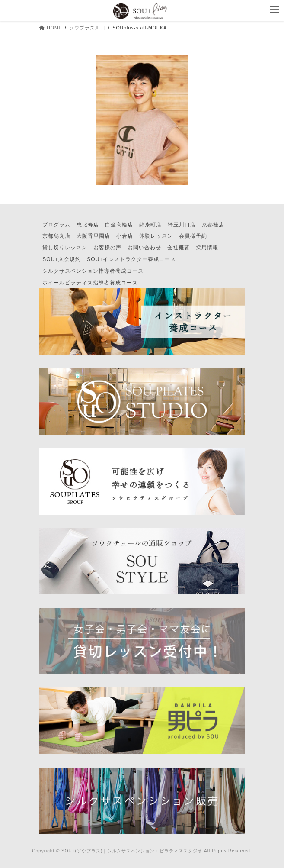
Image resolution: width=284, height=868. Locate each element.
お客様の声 (107, 248)
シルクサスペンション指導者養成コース (93, 271)
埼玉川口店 (182, 225)
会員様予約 (193, 236)
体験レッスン (156, 236)
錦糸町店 (150, 225)
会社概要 (179, 248)
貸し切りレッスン (65, 248)
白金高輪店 (119, 225)
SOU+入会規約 (62, 259)
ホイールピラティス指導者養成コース (90, 283)
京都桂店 (213, 225)
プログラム (56, 225)
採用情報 (207, 248)
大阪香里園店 (93, 236)
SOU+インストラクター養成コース (131, 259)
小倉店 (125, 236)
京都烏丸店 (56, 236)
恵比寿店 (88, 225)
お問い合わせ (144, 248)
